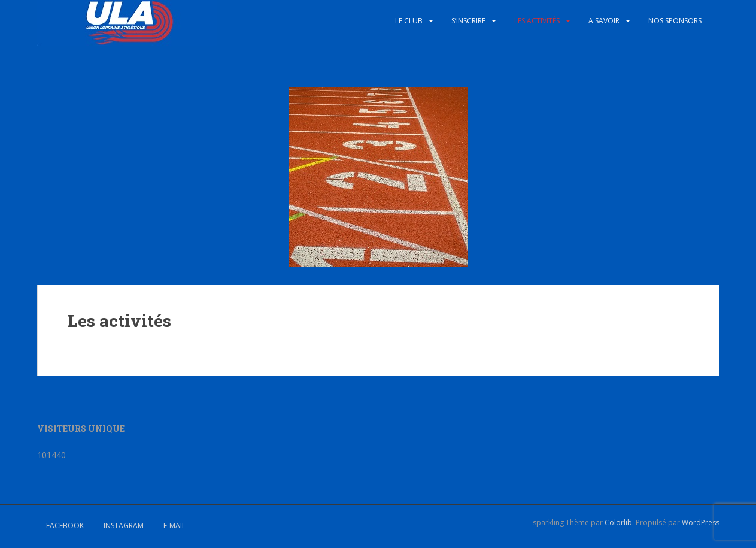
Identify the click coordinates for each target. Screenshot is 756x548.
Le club (409, 21)
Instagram (124, 526)
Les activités (537, 21)
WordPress (701, 523)
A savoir (604, 21)
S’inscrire (468, 21)
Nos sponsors (675, 21)
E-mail (174, 526)
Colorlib (618, 523)
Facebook (65, 526)
